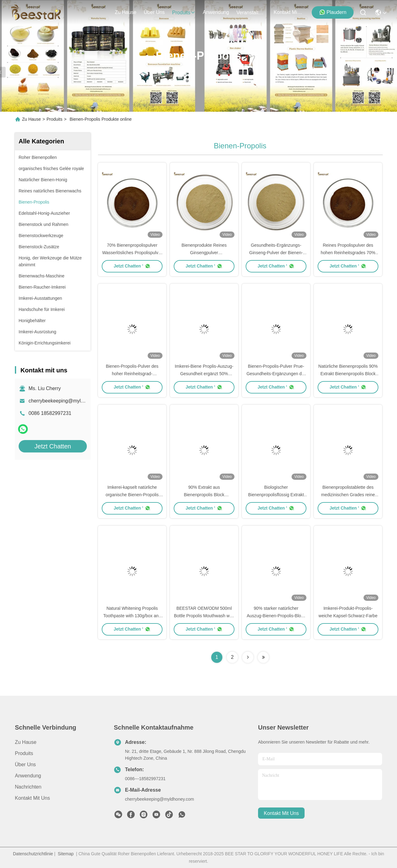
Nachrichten (28, 787)
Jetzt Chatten (53, 446)
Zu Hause (125, 12)
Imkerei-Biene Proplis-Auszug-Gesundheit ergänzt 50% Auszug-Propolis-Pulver (204, 374)
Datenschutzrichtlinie (33, 854)
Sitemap (66, 854)
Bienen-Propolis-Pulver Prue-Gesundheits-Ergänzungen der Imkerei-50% (276, 374)
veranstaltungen (251, 13)
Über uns (154, 12)
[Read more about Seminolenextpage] (248, 657)
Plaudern (333, 12)
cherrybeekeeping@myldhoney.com (68, 401)
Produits (54, 119)
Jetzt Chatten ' (132, 266)
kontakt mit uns (288, 12)
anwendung (216, 12)
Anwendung (28, 776)
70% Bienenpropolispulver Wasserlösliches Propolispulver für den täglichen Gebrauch (132, 253)
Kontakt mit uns (32, 798)
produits (184, 13)
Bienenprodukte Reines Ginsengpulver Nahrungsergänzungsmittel (204, 253)
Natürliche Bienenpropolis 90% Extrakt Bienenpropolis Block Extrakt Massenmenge (348, 374)
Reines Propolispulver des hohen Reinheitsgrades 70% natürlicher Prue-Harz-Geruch (348, 253)
